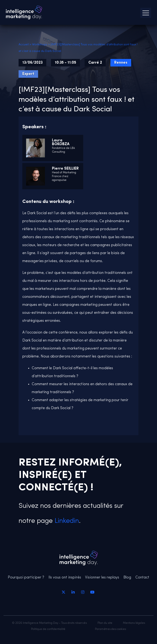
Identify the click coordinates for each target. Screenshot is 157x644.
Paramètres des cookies (110, 629)
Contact (142, 578)
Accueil (24, 45)
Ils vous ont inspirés (65, 578)
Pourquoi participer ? (26, 578)
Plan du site (105, 623)
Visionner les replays (102, 578)
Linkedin (66, 521)
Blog (127, 578)
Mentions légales (134, 623)
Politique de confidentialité (48, 629)
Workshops (40, 45)
